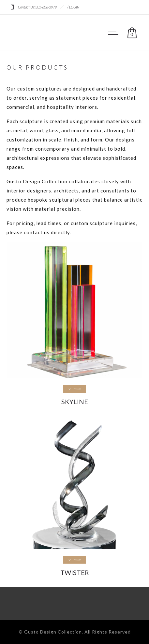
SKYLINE (75, 402)
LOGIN (74, 7)
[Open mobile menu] (115, 33)
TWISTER (75, 572)
